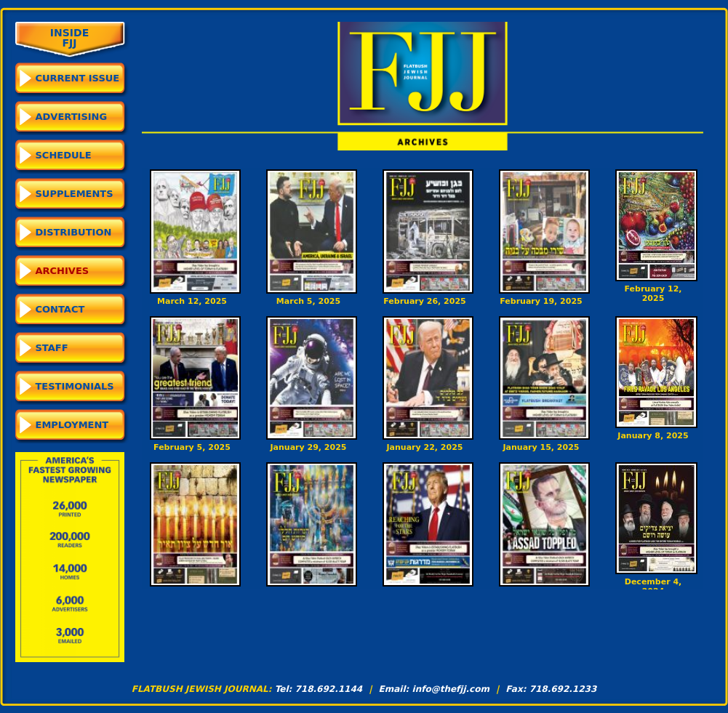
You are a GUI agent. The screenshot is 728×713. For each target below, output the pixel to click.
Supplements (75, 194)
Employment (72, 425)
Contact (60, 309)
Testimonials (75, 386)
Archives (63, 271)
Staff (52, 348)
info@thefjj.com (451, 689)
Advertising (72, 117)
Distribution (74, 232)
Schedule (64, 155)
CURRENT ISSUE (78, 78)
